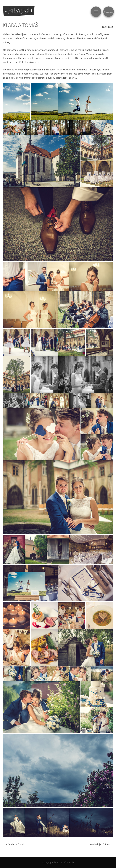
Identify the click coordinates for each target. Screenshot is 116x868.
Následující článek (102, 844)
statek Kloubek (64, 70)
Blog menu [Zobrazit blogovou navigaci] (109, 12)
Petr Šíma (91, 74)
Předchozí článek (14, 844)
